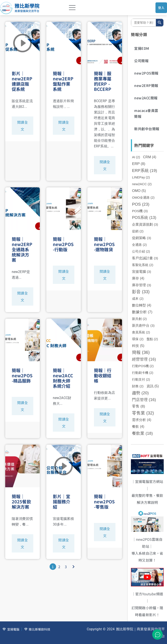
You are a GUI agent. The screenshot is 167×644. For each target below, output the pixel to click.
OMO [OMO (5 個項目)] (139, 191)
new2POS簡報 (146, 73)
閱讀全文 (22, 126)
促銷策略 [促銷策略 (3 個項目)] (141, 238)
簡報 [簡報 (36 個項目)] (141, 352)
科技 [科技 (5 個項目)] (138, 346)
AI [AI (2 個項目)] (136, 157)
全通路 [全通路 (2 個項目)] (139, 245)
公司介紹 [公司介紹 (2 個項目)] (141, 251)
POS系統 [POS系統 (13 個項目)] (144, 218)
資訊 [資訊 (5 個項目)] (153, 386)
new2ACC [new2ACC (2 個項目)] (142, 184)
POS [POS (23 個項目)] (141, 204)
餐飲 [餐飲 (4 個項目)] (138, 427)
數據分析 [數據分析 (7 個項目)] (142, 312)
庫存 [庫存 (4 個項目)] (138, 278)
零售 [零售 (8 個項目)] (139, 406)
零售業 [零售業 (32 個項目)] (143, 413)
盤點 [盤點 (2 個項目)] (152, 339)
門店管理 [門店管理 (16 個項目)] (144, 400)
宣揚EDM (142, 48)
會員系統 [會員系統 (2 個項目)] (141, 332)
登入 (161, 8)
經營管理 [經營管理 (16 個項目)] (144, 359)
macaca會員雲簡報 (146, 113)
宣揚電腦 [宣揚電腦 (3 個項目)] (141, 272)
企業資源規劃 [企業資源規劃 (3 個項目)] (145, 224)
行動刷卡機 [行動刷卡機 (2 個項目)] (143, 373)
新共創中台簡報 (147, 129)
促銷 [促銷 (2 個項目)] (138, 231)
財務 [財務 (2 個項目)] (138, 386)
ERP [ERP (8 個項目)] (139, 164)
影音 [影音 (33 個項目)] (141, 292)
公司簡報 (141, 61)
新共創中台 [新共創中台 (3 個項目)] (143, 325)
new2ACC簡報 (146, 98)
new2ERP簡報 (146, 85)
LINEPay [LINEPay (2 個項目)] (141, 177)
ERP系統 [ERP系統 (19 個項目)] (144, 171)
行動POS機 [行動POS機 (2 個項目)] (143, 366)
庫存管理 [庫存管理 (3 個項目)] (141, 285)
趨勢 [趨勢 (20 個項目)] (140, 393)
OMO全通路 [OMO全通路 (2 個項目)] (143, 197)
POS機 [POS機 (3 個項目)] (140, 211)
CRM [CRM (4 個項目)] (150, 157)
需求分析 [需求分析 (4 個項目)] (142, 420)
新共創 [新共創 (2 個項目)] (139, 319)
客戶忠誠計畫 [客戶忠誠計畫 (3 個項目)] (145, 258)
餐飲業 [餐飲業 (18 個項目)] (142, 433)
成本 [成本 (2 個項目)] (138, 299)
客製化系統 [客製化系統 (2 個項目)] (143, 265)
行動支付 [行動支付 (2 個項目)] (141, 379)
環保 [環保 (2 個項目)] (138, 339)
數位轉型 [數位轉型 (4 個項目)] (142, 305)
